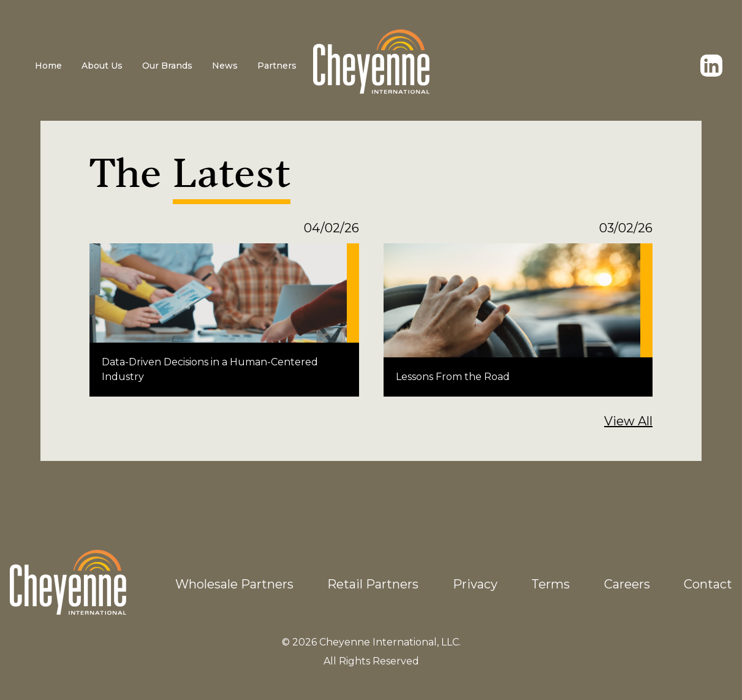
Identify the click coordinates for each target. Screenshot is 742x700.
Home (48, 66)
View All (628, 421)
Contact (708, 584)
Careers (627, 584)
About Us (102, 66)
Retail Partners (373, 584)
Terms (551, 584)
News (225, 66)
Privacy (475, 584)
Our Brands (167, 66)
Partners (277, 66)
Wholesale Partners (234, 584)
